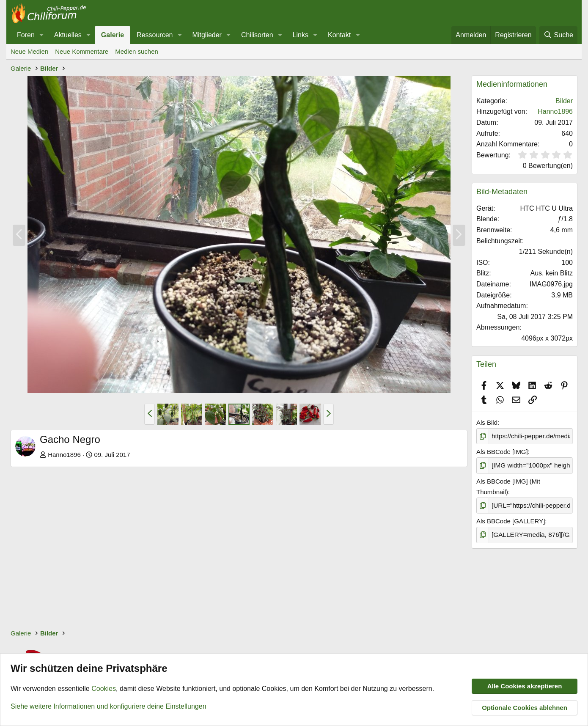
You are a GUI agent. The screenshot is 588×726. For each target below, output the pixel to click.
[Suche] (558, 35)
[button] (42, 35)
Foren (26, 35)
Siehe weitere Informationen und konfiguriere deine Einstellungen (109, 706)
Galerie (113, 35)
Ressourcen (155, 35)
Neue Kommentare (82, 51)
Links (301, 35)
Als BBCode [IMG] (502, 452)
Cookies (104, 689)
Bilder (564, 101)
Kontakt (339, 35)
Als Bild (487, 422)
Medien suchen (137, 51)
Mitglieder (207, 35)
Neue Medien (29, 51)
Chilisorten (257, 35)
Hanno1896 (64, 455)
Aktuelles (68, 35)
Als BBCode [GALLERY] (511, 521)
